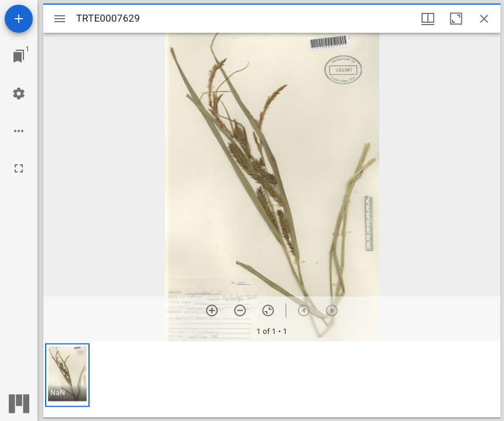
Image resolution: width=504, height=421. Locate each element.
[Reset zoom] (268, 310)
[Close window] (484, 19)
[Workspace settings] (19, 94)
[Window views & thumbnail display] (428, 19)
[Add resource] (19, 19)
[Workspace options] (19, 131)
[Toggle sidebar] (60, 19)
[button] (67, 375)
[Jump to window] (19, 56)
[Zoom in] (212, 310)
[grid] (272, 379)
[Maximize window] (456, 19)
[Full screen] (19, 168)
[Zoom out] (240, 310)
